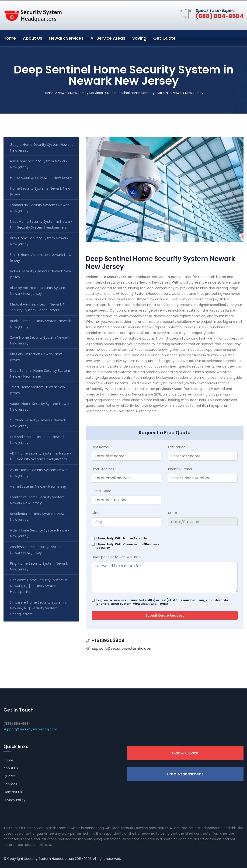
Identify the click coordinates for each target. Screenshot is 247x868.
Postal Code (101, 491)
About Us (33, 38)
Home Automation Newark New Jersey (41, 177)
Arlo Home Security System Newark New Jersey (38, 164)
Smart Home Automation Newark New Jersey (41, 257)
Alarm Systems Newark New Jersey (38, 486)
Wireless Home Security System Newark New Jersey (36, 550)
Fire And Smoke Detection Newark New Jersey (37, 439)
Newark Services (66, 38)
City (95, 513)
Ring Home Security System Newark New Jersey (39, 566)
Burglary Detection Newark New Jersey (36, 357)
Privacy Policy (14, 800)
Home (10, 38)
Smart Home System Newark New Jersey (37, 390)
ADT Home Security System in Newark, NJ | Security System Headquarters (41, 456)
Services (10, 784)
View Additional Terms (150, 604)
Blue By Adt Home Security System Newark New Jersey (38, 290)
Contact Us (13, 792)
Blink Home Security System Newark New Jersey (39, 241)
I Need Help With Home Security (122, 538)
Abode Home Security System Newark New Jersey (41, 406)
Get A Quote (185, 753)
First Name (100, 447)
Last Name (177, 447)
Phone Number (180, 469)
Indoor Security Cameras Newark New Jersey (40, 274)
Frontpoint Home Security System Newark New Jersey (37, 500)
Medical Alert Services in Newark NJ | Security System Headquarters (40, 307)
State (173, 513)
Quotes (10, 776)
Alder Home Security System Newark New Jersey (40, 533)
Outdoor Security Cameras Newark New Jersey (38, 423)
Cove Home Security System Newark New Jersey (39, 340)
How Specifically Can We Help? (117, 557)
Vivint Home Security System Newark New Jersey (40, 473)
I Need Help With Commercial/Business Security (128, 546)
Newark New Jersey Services (80, 93)
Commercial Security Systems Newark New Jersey (40, 208)
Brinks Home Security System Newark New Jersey (40, 324)
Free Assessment (185, 774)
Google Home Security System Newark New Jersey (41, 147)
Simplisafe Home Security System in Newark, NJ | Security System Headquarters (38, 608)
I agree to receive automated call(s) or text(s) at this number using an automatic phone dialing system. (163, 602)
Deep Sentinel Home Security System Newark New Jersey (40, 373)
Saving (139, 38)
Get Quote (164, 38)
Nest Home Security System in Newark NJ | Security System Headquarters (41, 224)
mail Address (103, 469)
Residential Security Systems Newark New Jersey (40, 516)
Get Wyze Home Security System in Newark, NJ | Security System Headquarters (38, 586)
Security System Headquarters (49, 859)
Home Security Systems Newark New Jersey (40, 191)
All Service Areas (108, 38)
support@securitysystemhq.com (122, 648)
